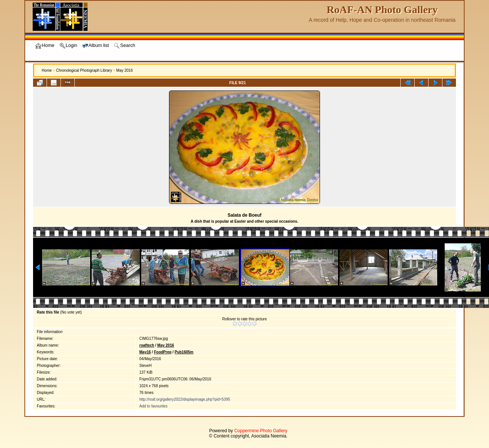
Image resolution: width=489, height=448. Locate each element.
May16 (145, 352)
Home (47, 70)
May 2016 (125, 70)
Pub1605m (184, 352)
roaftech (147, 345)
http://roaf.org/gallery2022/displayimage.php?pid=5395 (185, 399)
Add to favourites (153, 406)
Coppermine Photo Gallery (261, 431)
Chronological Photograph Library (84, 70)
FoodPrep (163, 352)
